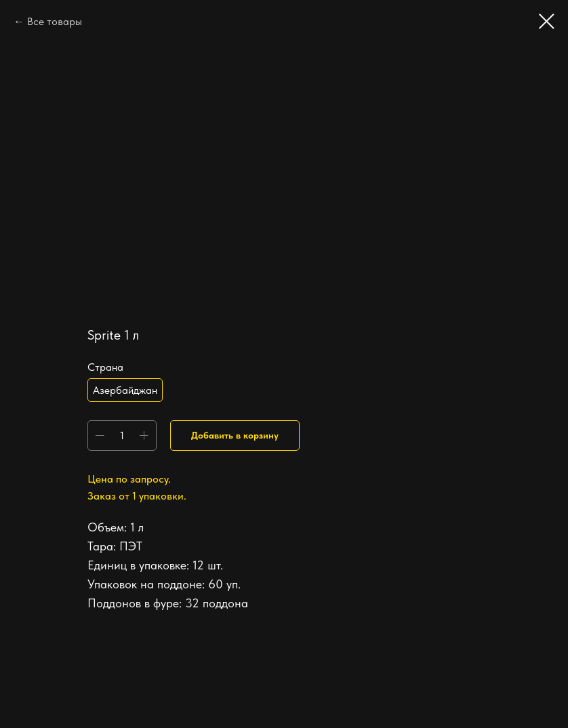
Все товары (55, 21)
